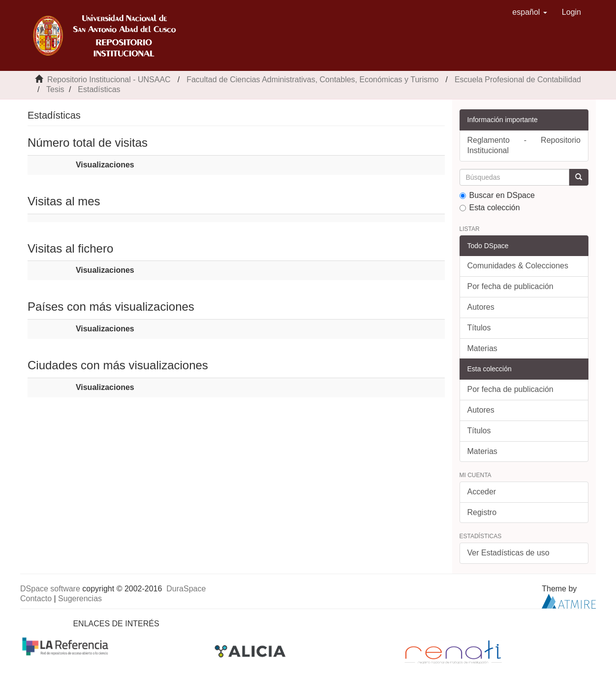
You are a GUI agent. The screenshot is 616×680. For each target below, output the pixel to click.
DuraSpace (186, 589)
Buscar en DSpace (497, 195)
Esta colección (490, 208)
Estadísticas (99, 89)
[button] (530, 12)
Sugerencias (80, 599)
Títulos (479, 328)
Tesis (55, 89)
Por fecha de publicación (510, 286)
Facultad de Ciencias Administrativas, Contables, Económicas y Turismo (312, 80)
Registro (482, 512)
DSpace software (50, 589)
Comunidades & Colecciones (518, 266)
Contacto (36, 599)
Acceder (482, 492)
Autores (481, 307)
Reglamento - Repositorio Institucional (524, 145)
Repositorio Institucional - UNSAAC (109, 80)
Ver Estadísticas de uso (508, 553)
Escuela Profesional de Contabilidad (518, 80)
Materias (482, 348)
